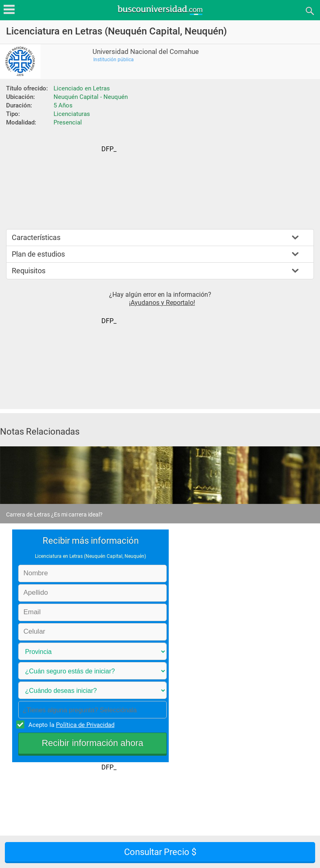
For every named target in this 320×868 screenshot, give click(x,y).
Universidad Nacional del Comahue (146, 52)
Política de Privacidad (85, 725)
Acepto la (70, 724)
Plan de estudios (38, 254)
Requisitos (29, 271)
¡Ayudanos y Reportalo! (162, 303)
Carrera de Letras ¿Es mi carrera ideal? (54, 514)
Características (36, 237)
